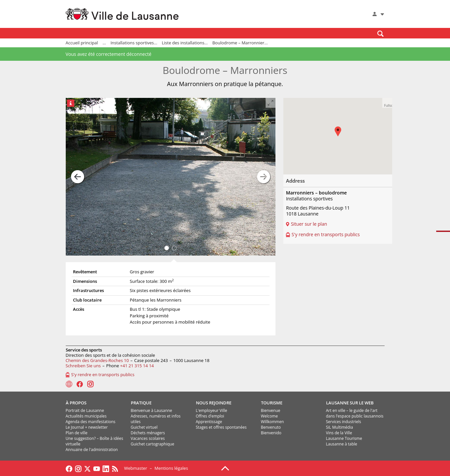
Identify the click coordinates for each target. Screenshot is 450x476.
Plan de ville (77, 433)
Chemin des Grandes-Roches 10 (97, 360)
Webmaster (136, 468)
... (104, 43)
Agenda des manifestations (91, 422)
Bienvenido (271, 433)
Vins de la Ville (339, 433)
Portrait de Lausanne (85, 410)
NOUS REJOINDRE (214, 403)
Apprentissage (209, 422)
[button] (387, 103)
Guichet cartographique (153, 444)
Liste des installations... (185, 43)
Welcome (270, 416)
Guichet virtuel (144, 427)
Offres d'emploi (210, 416)
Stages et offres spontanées (221, 427)
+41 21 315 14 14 (137, 366)
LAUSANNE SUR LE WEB (350, 403)
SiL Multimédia (340, 427)
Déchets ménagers (148, 433)
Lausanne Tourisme (344, 438)
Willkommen (272, 422)
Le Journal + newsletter (87, 427)
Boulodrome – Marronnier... (240, 43)
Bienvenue (271, 410)
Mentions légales (171, 468)
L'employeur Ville (212, 410)
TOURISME (272, 403)
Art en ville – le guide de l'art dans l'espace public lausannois (355, 413)
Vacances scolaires (148, 438)
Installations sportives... (134, 43)
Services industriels (344, 422)
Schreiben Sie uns (83, 366)
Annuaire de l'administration (92, 450)
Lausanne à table (342, 444)
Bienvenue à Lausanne (152, 410)
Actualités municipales (86, 416)
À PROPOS (76, 403)
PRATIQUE (141, 403)
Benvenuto (271, 427)
